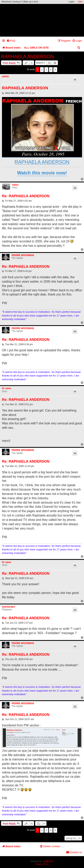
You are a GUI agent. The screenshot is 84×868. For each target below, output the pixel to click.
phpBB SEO (48, 861)
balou (15, 185)
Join (80, 2)
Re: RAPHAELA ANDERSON (26, 196)
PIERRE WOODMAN (23, 255)
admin (5, 76)
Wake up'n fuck (31, 2)
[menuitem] (11, 41)
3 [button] (46, 70)
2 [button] (42, 70)
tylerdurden (8, 607)
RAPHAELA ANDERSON (27, 57)
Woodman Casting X (12, 2)
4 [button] (51, 70)
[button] (55, 70)
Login (71, 2)
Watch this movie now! (42, 173)
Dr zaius (7, 388)
